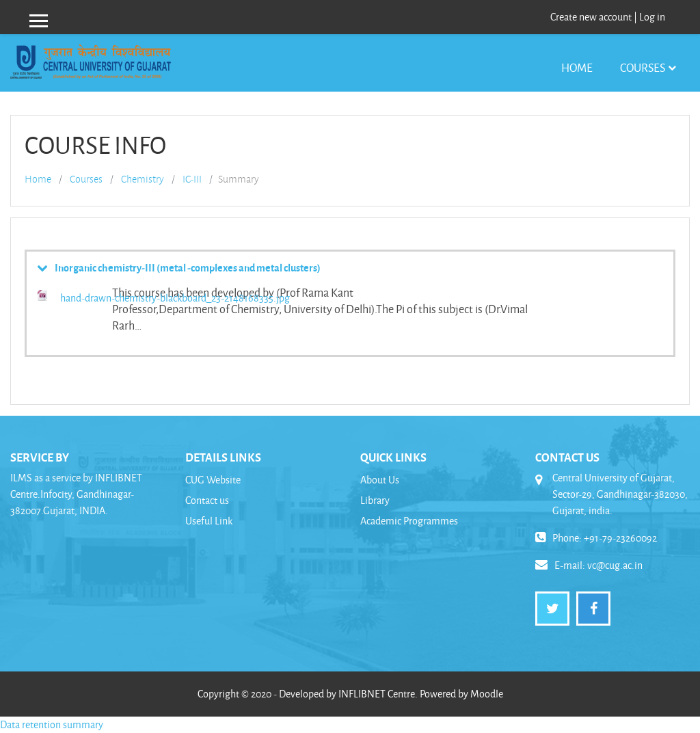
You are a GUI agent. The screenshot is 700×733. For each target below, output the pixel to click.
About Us (380, 480)
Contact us (207, 500)
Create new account (591, 17)
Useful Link (209, 521)
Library (375, 500)
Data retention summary (52, 724)
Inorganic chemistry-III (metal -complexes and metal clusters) (188, 267)
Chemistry (143, 179)
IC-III (192, 179)
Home (577, 67)
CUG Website (213, 480)
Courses (643, 67)
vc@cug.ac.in (615, 565)
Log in (652, 17)
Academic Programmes (409, 521)
